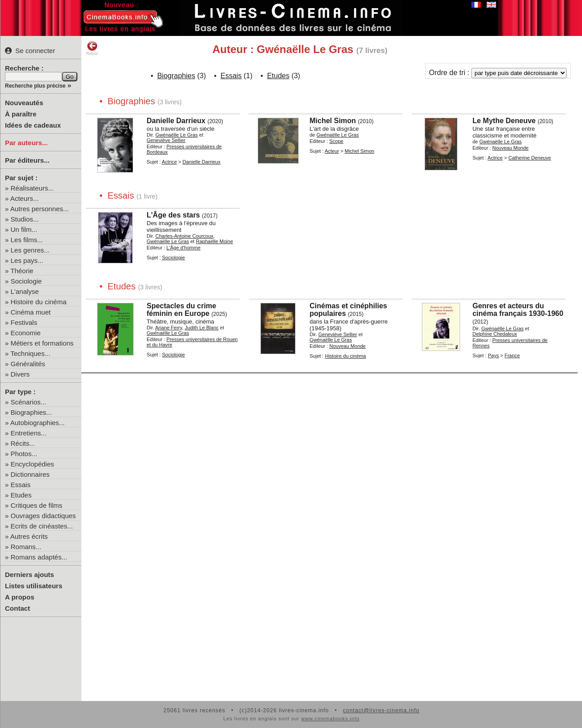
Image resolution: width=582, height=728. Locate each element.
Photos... (24, 454)
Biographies (176, 76)
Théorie (22, 271)
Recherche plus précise (35, 86)
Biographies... (31, 412)
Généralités (28, 364)
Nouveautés (24, 103)
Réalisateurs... (32, 188)
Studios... (25, 219)
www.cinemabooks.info (331, 719)
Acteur (332, 151)
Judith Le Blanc (202, 328)
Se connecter (30, 51)
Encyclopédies (33, 464)
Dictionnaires (30, 474)
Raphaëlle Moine (214, 241)
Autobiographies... (38, 423)
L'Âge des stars (173, 215)
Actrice (170, 162)
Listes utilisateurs (34, 586)
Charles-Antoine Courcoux (185, 236)
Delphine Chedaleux (495, 334)
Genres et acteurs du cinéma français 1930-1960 (518, 310)
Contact (18, 608)
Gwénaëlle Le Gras (177, 135)
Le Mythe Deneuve (504, 121)
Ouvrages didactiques (43, 516)
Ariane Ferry (169, 328)
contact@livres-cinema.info (381, 710)
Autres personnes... (40, 209)
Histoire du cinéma (39, 302)
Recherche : (24, 68)
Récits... (23, 443)
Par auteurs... (26, 143)
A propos (20, 597)
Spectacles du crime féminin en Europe (181, 310)
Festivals (24, 322)
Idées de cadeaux (33, 125)
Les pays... (27, 260)
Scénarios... (29, 402)
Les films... (27, 240)
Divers (20, 374)
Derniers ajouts (29, 575)
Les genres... (30, 250)
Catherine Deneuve (530, 158)
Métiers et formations (42, 343)
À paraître (21, 114)
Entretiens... (29, 433)
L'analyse (25, 291)
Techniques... (30, 353)
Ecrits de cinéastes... (42, 526)
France (512, 355)
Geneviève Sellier (166, 140)
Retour (92, 48)
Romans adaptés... (39, 557)
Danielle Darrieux (176, 121)
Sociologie (26, 281)
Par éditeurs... (27, 160)
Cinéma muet (31, 312)
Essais (21, 485)
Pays (493, 355)
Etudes (21, 495)
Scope (336, 141)
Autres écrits (29, 536)
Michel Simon (333, 121)
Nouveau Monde (511, 148)
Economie (26, 333)
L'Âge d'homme (184, 248)
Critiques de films (37, 505)
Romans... (26, 547)
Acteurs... (25, 198)
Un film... (24, 229)
